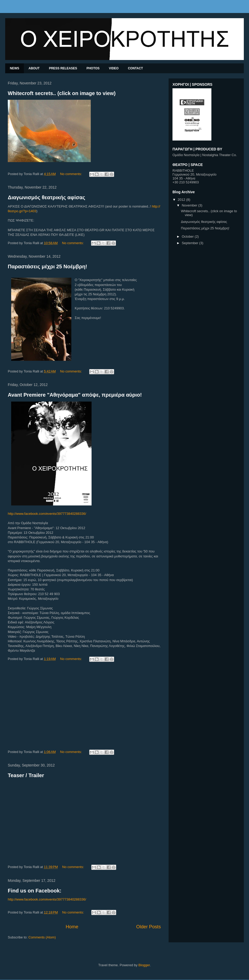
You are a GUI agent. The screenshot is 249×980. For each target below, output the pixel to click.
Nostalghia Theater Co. (220, 155)
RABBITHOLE (183, 171)
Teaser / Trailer (26, 775)
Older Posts (148, 927)
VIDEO (114, 68)
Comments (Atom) (42, 937)
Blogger (144, 965)
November (190, 205)
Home (72, 927)
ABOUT (34, 68)
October (188, 236)
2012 (182, 200)
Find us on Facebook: (35, 891)
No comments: (71, 174)
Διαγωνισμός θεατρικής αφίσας (46, 197)
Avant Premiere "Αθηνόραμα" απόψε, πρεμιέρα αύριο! (75, 395)
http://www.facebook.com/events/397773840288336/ (47, 514)
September (191, 243)
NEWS (15, 68)
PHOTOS (93, 68)
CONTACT (135, 68)
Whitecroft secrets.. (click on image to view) (62, 93)
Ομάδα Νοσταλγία (186, 155)
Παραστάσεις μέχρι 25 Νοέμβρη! (47, 266)
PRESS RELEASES (63, 68)
